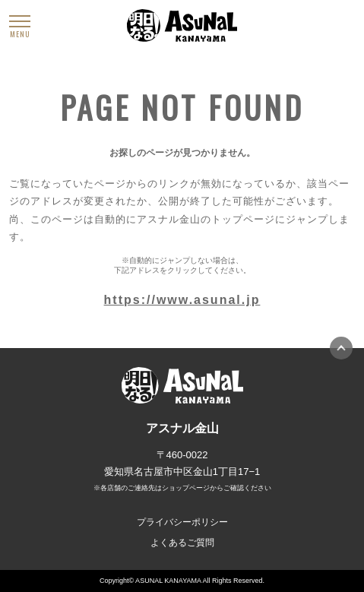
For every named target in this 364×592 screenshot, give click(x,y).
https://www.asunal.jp (182, 300)
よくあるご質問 (182, 543)
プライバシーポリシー (182, 522)
